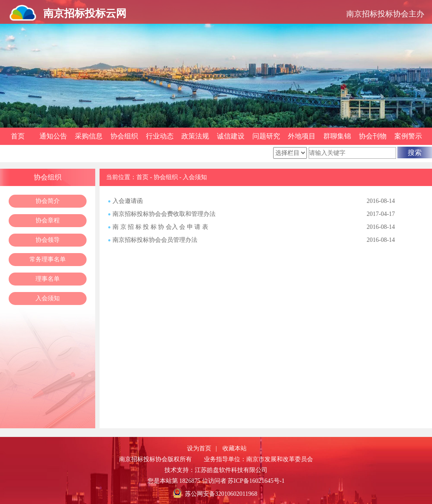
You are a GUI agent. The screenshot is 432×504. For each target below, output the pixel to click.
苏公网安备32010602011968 (221, 494)
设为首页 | (202, 448)
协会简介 (48, 201)
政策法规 (195, 136)
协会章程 (48, 220)
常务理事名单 (48, 259)
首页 (18, 136)
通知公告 (53, 136)
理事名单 (48, 279)
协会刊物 (373, 136)
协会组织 (124, 136)
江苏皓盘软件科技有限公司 (231, 470)
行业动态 (160, 136)
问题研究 (266, 136)
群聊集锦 (337, 136)
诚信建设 (231, 136)
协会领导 (48, 240)
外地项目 (302, 136)
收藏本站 (235, 448)
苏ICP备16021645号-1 (256, 481)
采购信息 (89, 136)
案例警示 (408, 136)
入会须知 (48, 298)
